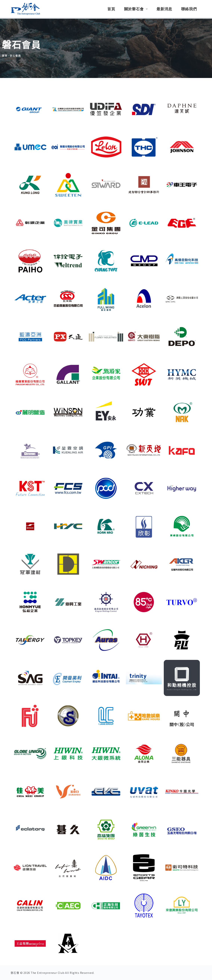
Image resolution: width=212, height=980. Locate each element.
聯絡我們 (189, 9)
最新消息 (164, 9)
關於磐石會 (137, 9)
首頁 (111, 9)
